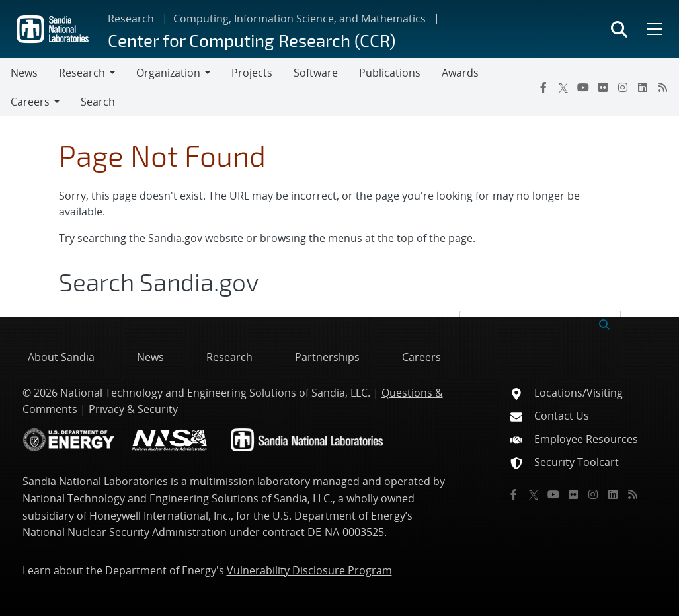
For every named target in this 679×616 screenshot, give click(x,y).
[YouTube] (583, 87)
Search (98, 102)
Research (131, 19)
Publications (390, 73)
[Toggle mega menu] (653, 29)
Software (316, 73)
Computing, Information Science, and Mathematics (300, 19)
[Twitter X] (563, 87)
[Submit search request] (604, 323)
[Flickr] (603, 87)
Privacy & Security (133, 409)
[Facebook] (543, 87)
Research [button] (82, 73)
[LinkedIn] (643, 87)
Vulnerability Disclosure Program (309, 570)
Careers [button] (30, 102)
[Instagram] (623, 87)
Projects (252, 73)
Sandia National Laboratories (95, 481)
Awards (460, 73)
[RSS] (662, 87)
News (24, 73)
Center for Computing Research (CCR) (252, 40)
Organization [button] (168, 73)
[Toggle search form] (619, 29)
